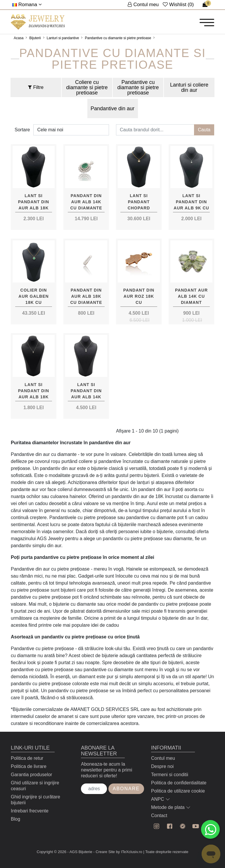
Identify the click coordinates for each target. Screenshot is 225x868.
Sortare (22, 130)
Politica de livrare (29, 766)
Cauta (204, 130)
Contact (159, 816)
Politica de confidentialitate (179, 783)
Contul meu (163, 758)
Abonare (126, 789)
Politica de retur (27, 758)
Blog (15, 819)
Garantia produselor (31, 775)
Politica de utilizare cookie (178, 791)
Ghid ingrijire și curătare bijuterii (36, 800)
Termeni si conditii (170, 775)
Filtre (36, 87)
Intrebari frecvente (30, 811)
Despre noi (162, 766)
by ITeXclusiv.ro (129, 852)
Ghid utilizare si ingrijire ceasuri (35, 786)
